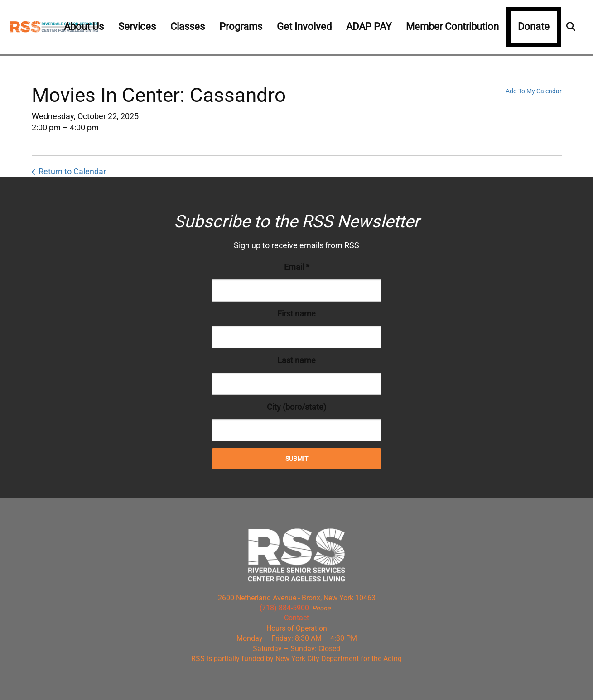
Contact (296, 618)
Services (137, 26)
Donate (534, 26)
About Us (84, 26)
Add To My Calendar (534, 91)
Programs (241, 26)
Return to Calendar (72, 171)
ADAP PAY (369, 26)
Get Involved (304, 26)
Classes (188, 26)
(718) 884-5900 (284, 608)
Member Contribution (452, 26)
